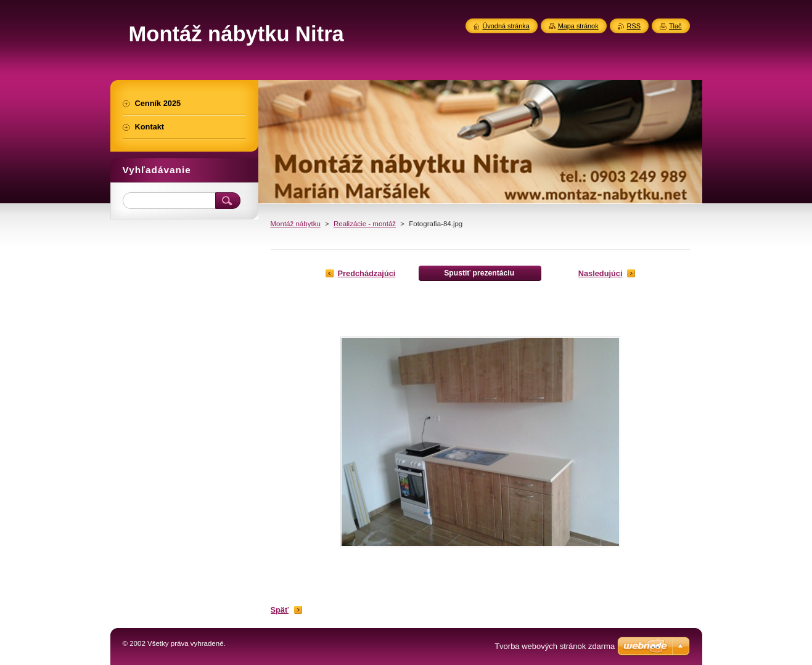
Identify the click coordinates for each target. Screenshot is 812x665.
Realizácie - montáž (365, 224)
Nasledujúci (601, 273)
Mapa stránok (578, 26)
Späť (280, 610)
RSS (634, 26)
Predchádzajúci (367, 273)
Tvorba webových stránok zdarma (555, 646)
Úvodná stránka (506, 26)
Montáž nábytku (296, 224)
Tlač (675, 26)
